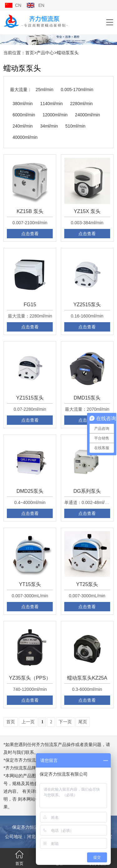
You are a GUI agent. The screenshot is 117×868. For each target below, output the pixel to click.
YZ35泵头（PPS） (30, 678)
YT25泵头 (87, 584)
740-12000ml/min (30, 689)
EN (41, 5)
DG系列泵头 (87, 491)
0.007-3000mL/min (30, 596)
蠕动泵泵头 (68, 53)
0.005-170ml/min (77, 90)
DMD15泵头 (87, 398)
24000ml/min (87, 115)
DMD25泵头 (30, 491)
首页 (30, 53)
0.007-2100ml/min (30, 223)
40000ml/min (25, 137)
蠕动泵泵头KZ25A (87, 678)
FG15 (30, 305)
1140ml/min (51, 104)
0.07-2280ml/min (30, 409)
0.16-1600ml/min (87, 316)
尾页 (83, 722)
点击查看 (30, 234)
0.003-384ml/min (87, 223)
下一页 (65, 722)
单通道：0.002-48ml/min (88, 502)
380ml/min (23, 104)
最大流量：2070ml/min (87, 409)
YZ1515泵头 (30, 398)
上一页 (28, 722)
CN (18, 5)
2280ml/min (81, 104)
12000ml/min (55, 115)
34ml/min (49, 126)
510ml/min (75, 126)
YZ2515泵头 (87, 305)
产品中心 (45, 53)
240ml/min (23, 126)
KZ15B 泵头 (30, 211)
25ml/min (44, 90)
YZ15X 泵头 (87, 211)
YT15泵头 (30, 584)
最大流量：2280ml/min (30, 316)
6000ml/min (24, 115)
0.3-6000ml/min (87, 689)
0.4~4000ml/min (30, 502)
